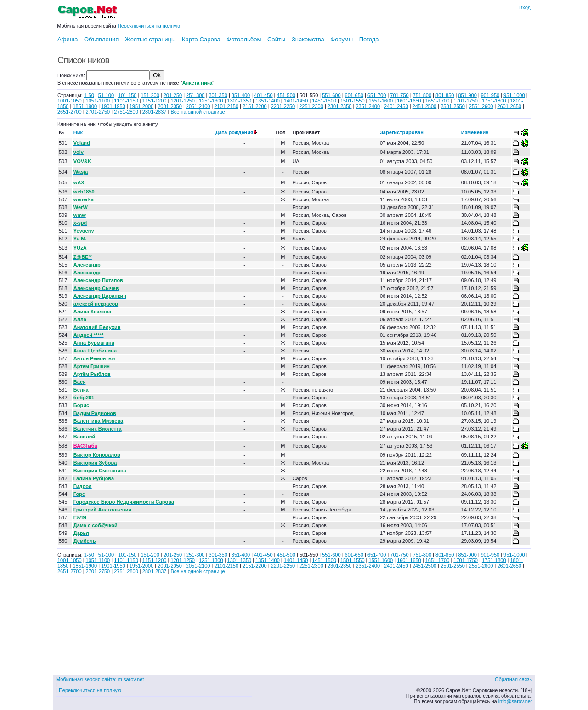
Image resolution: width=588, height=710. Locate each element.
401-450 (263, 95)
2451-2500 (425, 106)
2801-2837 (155, 112)
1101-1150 (126, 101)
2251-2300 (311, 106)
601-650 (354, 95)
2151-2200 (255, 106)
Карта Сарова (201, 39)
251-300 (195, 95)
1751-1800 (494, 101)
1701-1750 (466, 101)
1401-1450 (296, 101)
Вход (525, 7)
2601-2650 (509, 106)
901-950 (490, 95)
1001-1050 (70, 101)
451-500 (286, 95)
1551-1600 (381, 101)
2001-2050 (170, 106)
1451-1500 (324, 101)
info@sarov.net (515, 701)
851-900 (467, 95)
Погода (369, 39)
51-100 (106, 95)
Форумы (342, 39)
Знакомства (308, 39)
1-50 (89, 95)
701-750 (399, 95)
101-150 (127, 95)
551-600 (331, 95)
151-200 (150, 95)
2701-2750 (98, 112)
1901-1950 (113, 106)
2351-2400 (368, 106)
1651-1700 (438, 101)
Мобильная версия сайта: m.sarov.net (100, 679)
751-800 (422, 95)
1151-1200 (155, 101)
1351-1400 (268, 101)
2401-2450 (396, 106)
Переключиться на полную (149, 26)
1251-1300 (211, 101)
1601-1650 (409, 101)
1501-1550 (353, 101)
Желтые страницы (150, 39)
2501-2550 (453, 106)
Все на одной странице (198, 112)
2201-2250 (283, 106)
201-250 (173, 95)
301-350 (218, 95)
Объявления (101, 39)
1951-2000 (142, 106)
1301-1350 (240, 101)
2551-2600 (481, 106)
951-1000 (514, 95)
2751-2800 (126, 112)
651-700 (377, 95)
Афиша (68, 39)
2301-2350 (340, 106)
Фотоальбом (244, 39)
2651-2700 (70, 112)
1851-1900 (85, 106)
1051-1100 (98, 101)
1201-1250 (183, 101)
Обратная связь (513, 679)
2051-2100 (198, 106)
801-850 (445, 95)
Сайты (276, 39)
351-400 (241, 95)
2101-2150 (226, 106)
